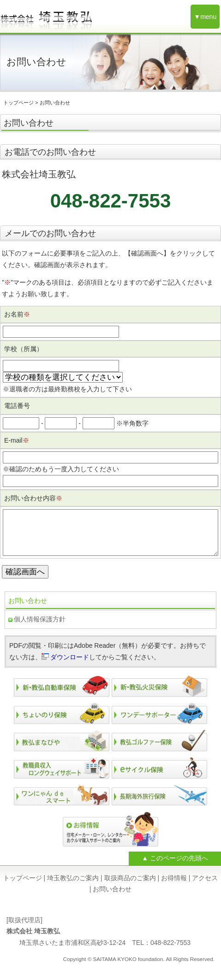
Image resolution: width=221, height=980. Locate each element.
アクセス (205, 887)
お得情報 (174, 887)
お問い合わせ (28, 610)
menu (208, 17)
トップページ (18, 103)
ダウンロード (70, 666)
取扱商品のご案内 (130, 887)
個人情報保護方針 (40, 628)
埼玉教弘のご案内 (73, 887)
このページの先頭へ (179, 867)
